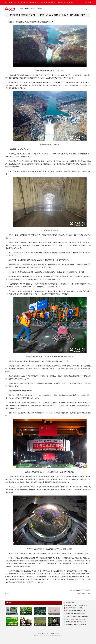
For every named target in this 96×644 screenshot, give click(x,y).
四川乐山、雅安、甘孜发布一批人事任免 (75, 614)
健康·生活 (37, 3)
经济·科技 (19, 3)
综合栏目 (33, 9)
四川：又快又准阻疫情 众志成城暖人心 (75, 608)
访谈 (45, 3)
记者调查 (40, 9)
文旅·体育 (31, 3)
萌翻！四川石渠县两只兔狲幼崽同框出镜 (75, 619)
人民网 (21, 9)
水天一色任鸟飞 (52, 614)
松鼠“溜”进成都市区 (25, 625)
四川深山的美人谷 (39, 614)
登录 (86, 3)
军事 (52, 3)
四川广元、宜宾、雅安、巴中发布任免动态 (76, 622)
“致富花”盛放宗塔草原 (40, 625)
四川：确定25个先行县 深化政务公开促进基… (76, 625)
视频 (62, 3)
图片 (65, 3)
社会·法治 (25, 3)
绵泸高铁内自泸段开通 (12, 614)
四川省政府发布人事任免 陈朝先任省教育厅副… (77, 616)
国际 (49, 3)
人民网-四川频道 (77, 590)
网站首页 (7, 3)
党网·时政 (13, 3)
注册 (89, 3)
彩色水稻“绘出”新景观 (12, 625)
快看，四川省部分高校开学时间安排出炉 (75, 611)
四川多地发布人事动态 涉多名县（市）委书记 (76, 605)
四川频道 (27, 9)
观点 (42, 3)
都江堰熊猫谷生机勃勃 (54, 625)
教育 (69, 3)
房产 (72, 3)
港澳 (55, 3)
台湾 (59, 3)
